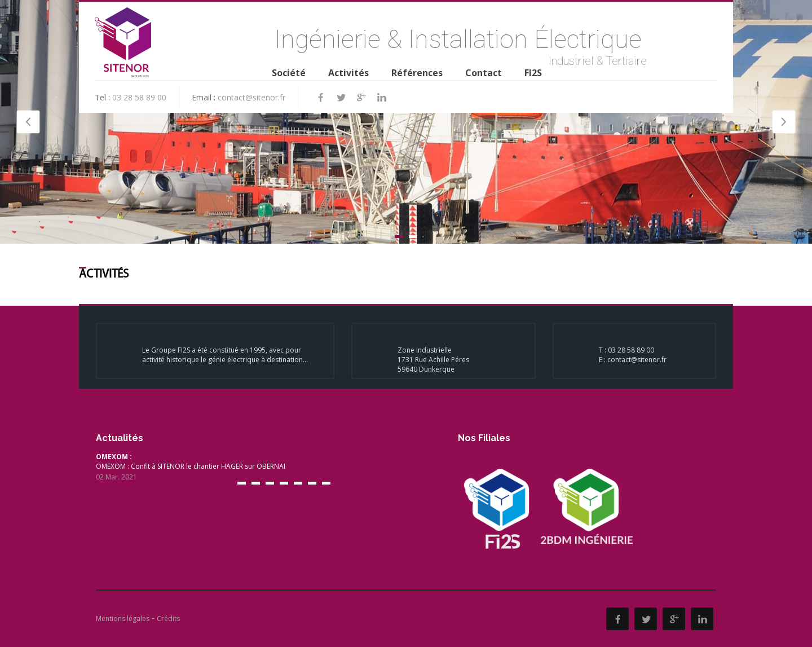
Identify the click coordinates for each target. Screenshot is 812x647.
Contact (484, 73)
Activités (348, 73)
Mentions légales (123, 619)
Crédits (168, 619)
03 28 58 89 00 (139, 97)
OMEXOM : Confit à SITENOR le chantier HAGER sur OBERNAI (259, 467)
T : (603, 350)
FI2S (533, 73)
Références (417, 73)
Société (289, 73)
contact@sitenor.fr (251, 97)
